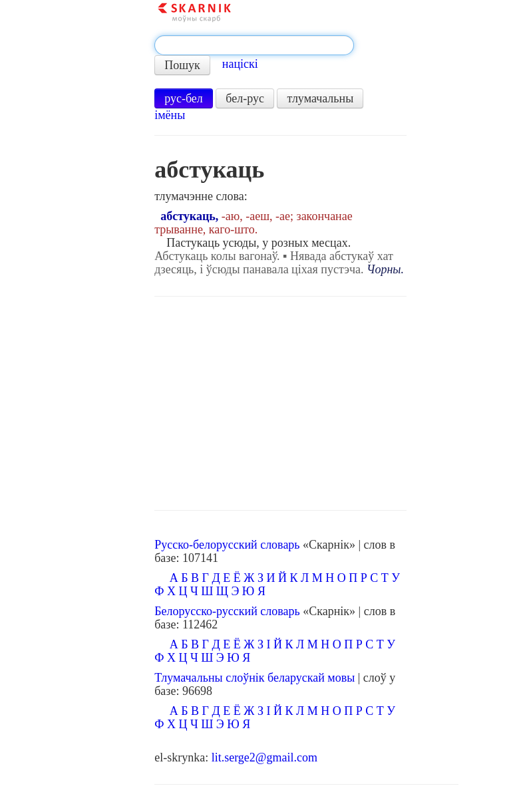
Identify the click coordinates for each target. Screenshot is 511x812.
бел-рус (245, 98)
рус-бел (184, 98)
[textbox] (254, 45)
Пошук (182, 65)
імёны (170, 115)
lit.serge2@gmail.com (264, 757)
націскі (240, 64)
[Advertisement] (280, 404)
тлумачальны (320, 98)
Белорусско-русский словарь (227, 611)
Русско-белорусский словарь (227, 545)
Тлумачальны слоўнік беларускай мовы (255, 678)
